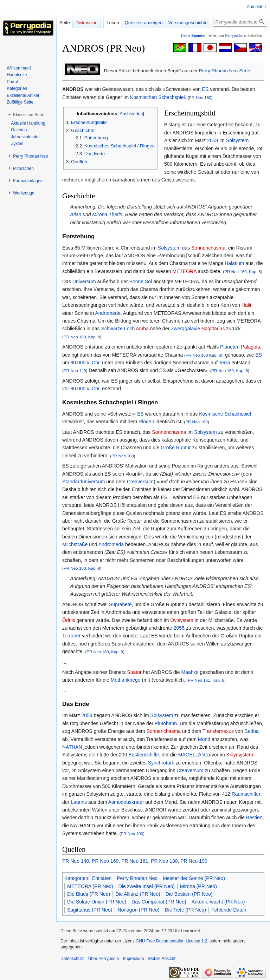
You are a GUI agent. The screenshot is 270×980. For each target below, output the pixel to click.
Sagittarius (213, 329)
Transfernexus (218, 731)
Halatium (234, 263)
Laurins (79, 802)
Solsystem (237, 140)
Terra (224, 363)
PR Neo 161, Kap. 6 (206, 680)
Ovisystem (182, 620)
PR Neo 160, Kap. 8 (243, 272)
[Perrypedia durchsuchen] (240, 22)
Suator (134, 672)
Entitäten (102, 878)
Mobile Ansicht (162, 959)
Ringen (146, 422)
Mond (204, 739)
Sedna (251, 731)
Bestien (254, 817)
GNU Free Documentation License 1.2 (171, 941)
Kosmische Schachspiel (225, 414)
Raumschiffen (247, 794)
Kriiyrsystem (240, 755)
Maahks (190, 672)
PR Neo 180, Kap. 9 (82, 568)
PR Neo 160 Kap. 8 (203, 355)
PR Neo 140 (75, 370)
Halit (246, 305)
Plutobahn (166, 723)
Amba (142, 329)
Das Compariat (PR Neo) (159, 902)
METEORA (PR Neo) (90, 886)
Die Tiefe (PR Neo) (185, 910)
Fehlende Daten (229, 910)
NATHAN (72, 747)
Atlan (76, 214)
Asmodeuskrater (126, 802)
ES (205, 89)
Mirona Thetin (107, 214)
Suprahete (120, 604)
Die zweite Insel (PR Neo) (147, 886)
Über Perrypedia (104, 959)
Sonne (136, 282)
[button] (29, 115)
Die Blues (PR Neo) (89, 894)
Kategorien (76, 878)
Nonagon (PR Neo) (138, 910)
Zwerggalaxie (185, 329)
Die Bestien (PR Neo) (189, 894)
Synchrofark (161, 763)
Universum (84, 282)
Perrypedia (234, 36)
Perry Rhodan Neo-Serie (225, 71)
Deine (194, 36)
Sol (148, 282)
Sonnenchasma (208, 248)
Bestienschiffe (144, 755)
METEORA (184, 271)
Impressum (133, 959)
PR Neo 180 (164, 861)
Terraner (71, 636)
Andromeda (108, 313)
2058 (213, 140)
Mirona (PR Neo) (198, 886)
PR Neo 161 (135, 861)
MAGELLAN (192, 755)
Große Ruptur (176, 448)
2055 (179, 628)
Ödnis (69, 620)
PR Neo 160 (200, 97)
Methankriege (126, 680)
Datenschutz (72, 959)
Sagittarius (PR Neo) (90, 910)
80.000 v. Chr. (85, 363)
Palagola (250, 347)
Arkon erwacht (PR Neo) (218, 902)
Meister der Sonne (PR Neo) (194, 878)
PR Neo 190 (132, 833)
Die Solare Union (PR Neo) (97, 902)
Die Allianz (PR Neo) (138, 894)
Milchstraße (75, 544)
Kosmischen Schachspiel (157, 97)
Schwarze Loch (118, 329)
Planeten (230, 347)
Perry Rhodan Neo (137, 878)
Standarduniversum (83, 482)
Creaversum (140, 482)
